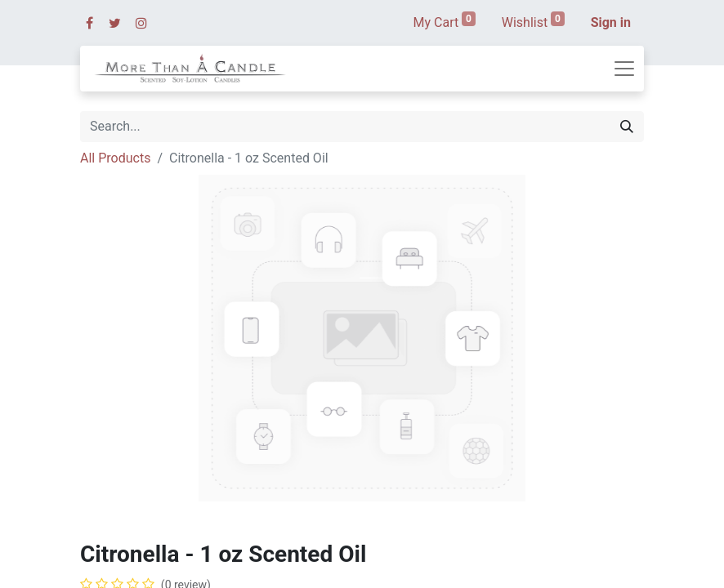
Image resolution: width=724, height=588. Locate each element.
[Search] (627, 127)
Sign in (611, 22)
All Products (115, 158)
